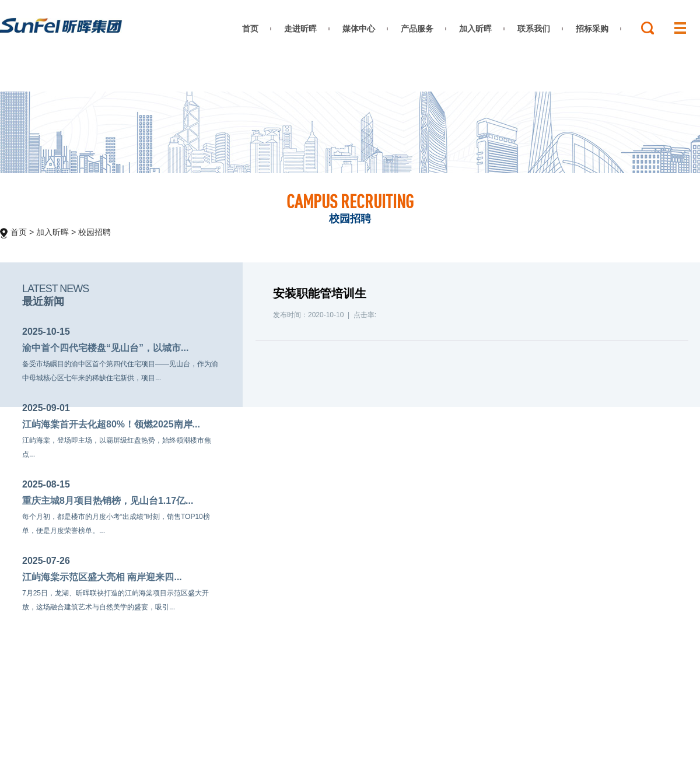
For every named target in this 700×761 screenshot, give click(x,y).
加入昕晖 (475, 29)
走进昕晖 (300, 29)
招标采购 (592, 29)
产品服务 (417, 29)
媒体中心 (359, 29)
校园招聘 (94, 232)
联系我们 (534, 29)
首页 (250, 29)
